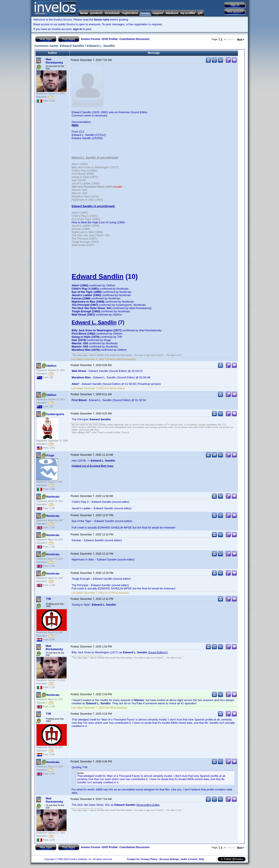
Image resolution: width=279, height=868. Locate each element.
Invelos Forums (91, 39)
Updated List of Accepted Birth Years (93, 466)
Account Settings (169, 859)
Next (241, 39)
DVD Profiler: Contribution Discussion (126, 39)
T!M (49, 599)
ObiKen (51, 366)
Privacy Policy (149, 859)
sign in (77, 29)
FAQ (201, 859)
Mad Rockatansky (54, 61)
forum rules (102, 20)
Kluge (50, 455)
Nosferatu (53, 497)
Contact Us (133, 859)
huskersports (55, 414)
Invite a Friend (189, 859)
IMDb (75, 125)
